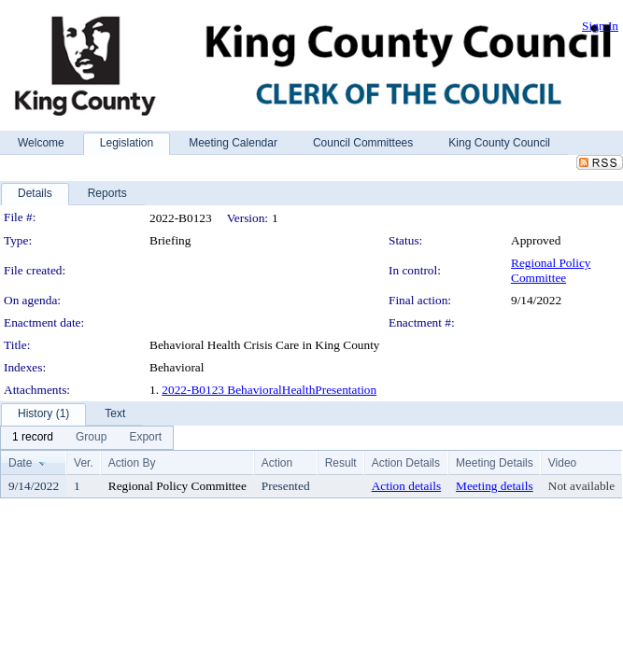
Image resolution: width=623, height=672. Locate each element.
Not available (581, 486)
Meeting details (495, 486)
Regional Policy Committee (551, 270)
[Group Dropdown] (91, 438)
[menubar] (87, 438)
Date (20, 463)
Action (277, 463)
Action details (406, 486)
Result (341, 463)
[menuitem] (33, 438)
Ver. (84, 463)
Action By (132, 463)
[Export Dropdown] (145, 438)
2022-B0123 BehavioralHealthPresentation (269, 390)
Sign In (600, 26)
